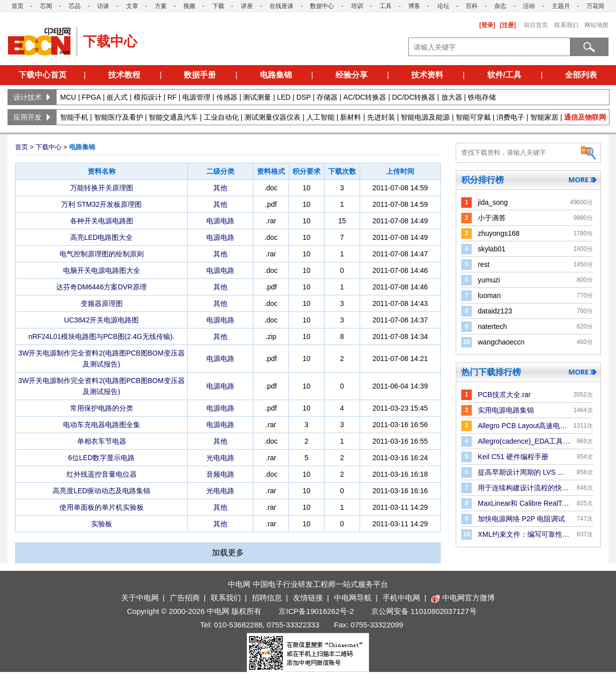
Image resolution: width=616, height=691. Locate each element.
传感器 (227, 97)
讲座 (247, 6)
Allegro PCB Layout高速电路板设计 (524, 426)
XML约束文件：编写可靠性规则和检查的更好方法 (524, 534)
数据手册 (200, 75)
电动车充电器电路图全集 (102, 425)
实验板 (102, 524)
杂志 (500, 6)
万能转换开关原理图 (102, 188)
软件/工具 (504, 75)
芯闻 (46, 6)
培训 (357, 6)
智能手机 (74, 117)
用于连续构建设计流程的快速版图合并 (524, 488)
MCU (68, 97)
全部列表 (581, 75)
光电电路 (220, 458)
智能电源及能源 (425, 117)
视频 (189, 6)
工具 (386, 6)
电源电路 (220, 221)
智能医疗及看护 (119, 117)
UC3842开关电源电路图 (101, 320)
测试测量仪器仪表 (272, 117)
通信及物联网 (585, 117)
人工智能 (321, 117)
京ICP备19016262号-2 (316, 611)
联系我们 (566, 25)
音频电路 (220, 474)
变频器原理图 (102, 303)
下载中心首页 (43, 75)
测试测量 (257, 97)
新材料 (351, 117)
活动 (529, 6)
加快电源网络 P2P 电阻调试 (521, 519)
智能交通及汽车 (173, 117)
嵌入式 (117, 97)
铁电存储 (482, 97)
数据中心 (322, 6)
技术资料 (427, 75)
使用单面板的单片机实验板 (102, 507)
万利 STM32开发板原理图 (101, 204)
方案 (161, 6)
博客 (414, 6)
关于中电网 (140, 598)
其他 (220, 188)
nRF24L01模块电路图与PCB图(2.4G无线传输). (102, 336)
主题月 (561, 6)
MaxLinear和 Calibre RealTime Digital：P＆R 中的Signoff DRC (524, 503)
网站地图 (596, 25)
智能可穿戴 (473, 117)
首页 (18, 6)
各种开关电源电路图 (102, 221)
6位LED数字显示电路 (101, 458)
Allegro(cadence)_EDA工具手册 (524, 441)
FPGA (91, 97)
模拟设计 (148, 97)
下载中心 (49, 147)
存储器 (327, 97)
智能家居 (544, 117)
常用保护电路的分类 (102, 408)
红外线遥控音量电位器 (102, 474)
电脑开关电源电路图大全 (102, 270)
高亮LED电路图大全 (101, 237)
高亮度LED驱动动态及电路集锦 (101, 491)
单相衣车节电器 (102, 441)
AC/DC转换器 (365, 97)
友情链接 (308, 598)
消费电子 (510, 117)
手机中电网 (401, 598)
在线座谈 (281, 6)
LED (284, 97)
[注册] (508, 25)
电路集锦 (276, 75)
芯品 (75, 6)
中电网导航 (353, 598)
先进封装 (381, 117)
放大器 (452, 97)
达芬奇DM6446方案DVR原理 (101, 287)
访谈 (103, 6)
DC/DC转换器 (414, 97)
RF (172, 97)
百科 (472, 6)
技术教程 (124, 75)
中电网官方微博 (463, 598)
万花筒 (595, 6)
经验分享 (352, 75)
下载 (218, 6)
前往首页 (536, 25)
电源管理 (196, 97)
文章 (132, 6)
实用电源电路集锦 (506, 410)
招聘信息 (267, 598)
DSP (304, 97)
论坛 (443, 6)
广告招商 (185, 598)
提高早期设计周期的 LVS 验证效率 (524, 472)
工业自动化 (221, 117)
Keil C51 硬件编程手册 (513, 457)
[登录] (487, 25)
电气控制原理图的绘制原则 (102, 254)
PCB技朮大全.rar (504, 395)
